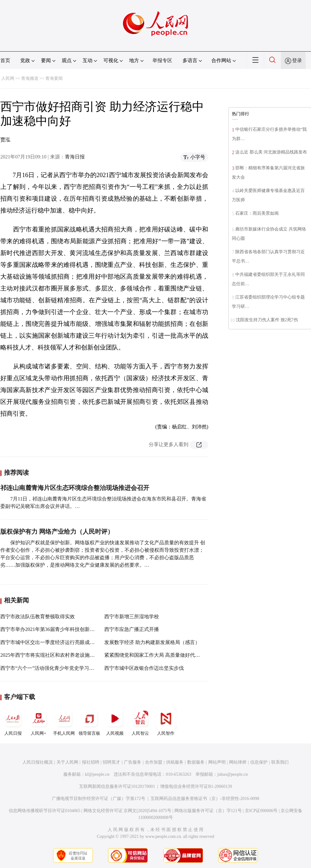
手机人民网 (64, 722)
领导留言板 (89, 722)
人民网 (8, 78)
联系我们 (280, 762)
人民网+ (38, 722)
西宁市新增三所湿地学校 (132, 617)
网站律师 (238, 762)
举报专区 (162, 60)
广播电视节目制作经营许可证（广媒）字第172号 (99, 799)
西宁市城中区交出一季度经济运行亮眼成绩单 (50, 642)
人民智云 (140, 722)
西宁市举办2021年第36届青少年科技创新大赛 (50, 629)
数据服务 (196, 762)
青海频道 (30, 78)
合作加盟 (154, 762)
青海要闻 (54, 78)
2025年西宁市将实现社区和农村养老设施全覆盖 (52, 655)
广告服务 (133, 762)
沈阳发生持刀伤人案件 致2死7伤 (267, 320)
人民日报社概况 (38, 762)
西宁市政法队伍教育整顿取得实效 (38, 617)
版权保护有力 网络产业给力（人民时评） (57, 532)
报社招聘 (91, 762)
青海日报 (75, 157)
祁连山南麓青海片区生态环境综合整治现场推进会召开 (75, 488)
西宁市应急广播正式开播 (132, 629)
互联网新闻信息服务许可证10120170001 (117, 786)
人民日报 (13, 722)
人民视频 (115, 722)
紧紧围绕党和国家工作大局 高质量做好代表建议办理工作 (167, 655)
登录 (297, 60)
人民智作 (166, 722)
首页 (5, 60)
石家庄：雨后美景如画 (257, 213)
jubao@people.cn (232, 774)
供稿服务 (175, 762)
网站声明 (217, 762)
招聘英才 (111, 762)
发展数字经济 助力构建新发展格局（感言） (152, 642)
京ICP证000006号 (261, 811)
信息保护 (259, 762)
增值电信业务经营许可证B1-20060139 (196, 786)
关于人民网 (67, 762)
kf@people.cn (97, 774)
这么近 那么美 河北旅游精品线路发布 (271, 152)
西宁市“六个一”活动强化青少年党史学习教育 (50, 668)
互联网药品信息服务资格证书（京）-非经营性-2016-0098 (205, 799)
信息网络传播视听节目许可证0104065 (45, 811)
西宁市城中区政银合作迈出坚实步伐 (144, 668)
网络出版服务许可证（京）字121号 (208, 811)
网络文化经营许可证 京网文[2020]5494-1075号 (128, 811)
